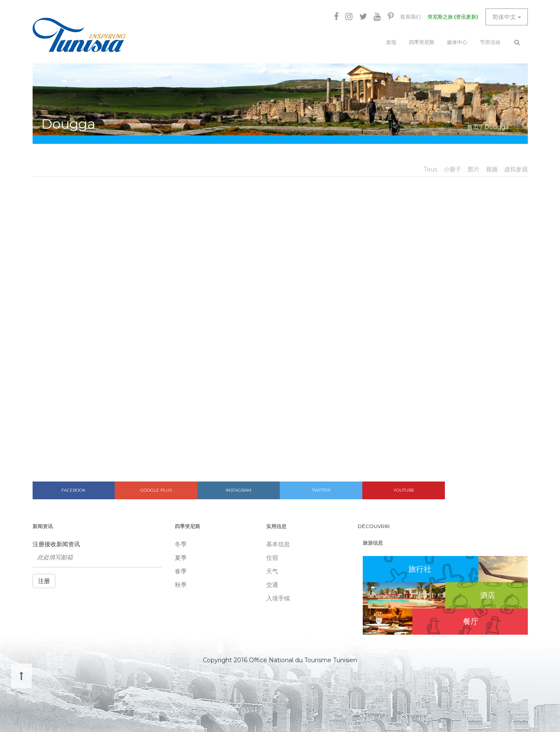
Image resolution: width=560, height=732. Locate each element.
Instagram (239, 490)
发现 (391, 42)
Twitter (321, 490)
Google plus (156, 490)
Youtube (404, 490)
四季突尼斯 (422, 42)
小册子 (452, 169)
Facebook (73, 490)
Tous (430, 169)
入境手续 (278, 598)
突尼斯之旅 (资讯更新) (453, 17)
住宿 (272, 558)
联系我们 (411, 17)
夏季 (181, 558)
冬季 (181, 544)
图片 (474, 169)
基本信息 (278, 544)
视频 (492, 169)
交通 (272, 585)
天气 (272, 571)
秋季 (181, 585)
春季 (181, 571)
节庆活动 (490, 42)
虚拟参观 (516, 169)
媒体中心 (457, 42)
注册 (44, 581)
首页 (473, 127)
